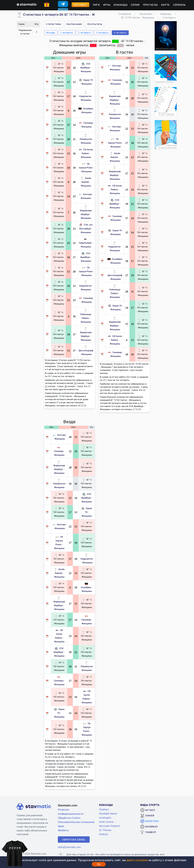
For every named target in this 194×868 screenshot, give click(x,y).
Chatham (104, 809)
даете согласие (137, 860)
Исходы (51, 33)
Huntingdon (105, 818)
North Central (106, 822)
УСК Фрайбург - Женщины (86, 68)
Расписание (74, 24)
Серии (135, 5)
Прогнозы (150, 5)
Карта (166, 5)
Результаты (95, 24)
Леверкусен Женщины (86, 139)
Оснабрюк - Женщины (87, 587)
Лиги (96, 5)
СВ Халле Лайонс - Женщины (86, 153)
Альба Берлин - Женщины (86, 182)
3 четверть (102, 33)
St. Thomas (105, 830)
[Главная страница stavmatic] (27, 4)
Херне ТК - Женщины (87, 512)
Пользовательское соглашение (76, 822)
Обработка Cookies (69, 818)
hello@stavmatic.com (69, 847)
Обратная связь (74, 840)
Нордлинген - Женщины (86, 96)
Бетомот (80, 5)
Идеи (61, 826)
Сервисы (179, 5)
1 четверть (67, 33)
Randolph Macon (108, 814)
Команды (121, 5)
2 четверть (85, 33)
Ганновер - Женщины (59, 451)
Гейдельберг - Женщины (86, 243)
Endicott (103, 834)
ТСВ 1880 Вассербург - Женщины (86, 229)
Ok (99, 864)
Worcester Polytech (109, 826)
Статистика (54, 24)
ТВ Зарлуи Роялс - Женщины (86, 168)
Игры (107, 5)
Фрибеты (63, 830)
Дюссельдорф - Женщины (86, 350)
